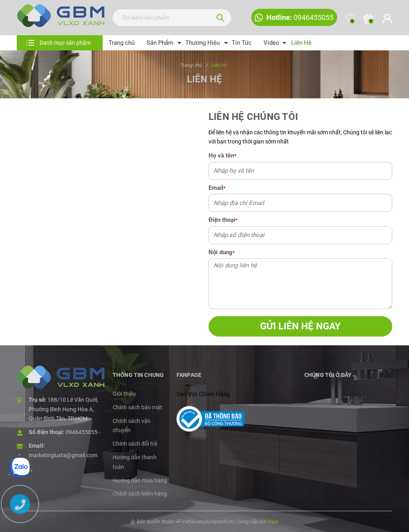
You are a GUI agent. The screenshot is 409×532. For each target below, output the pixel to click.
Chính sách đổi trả (135, 444)
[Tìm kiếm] (220, 18)
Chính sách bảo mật (137, 407)
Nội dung (222, 252)
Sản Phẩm (160, 43)
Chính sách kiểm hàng (140, 494)
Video (271, 43)
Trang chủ (122, 43)
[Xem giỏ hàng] (368, 18)
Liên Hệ (301, 43)
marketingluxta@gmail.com (63, 455)
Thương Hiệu (203, 43)
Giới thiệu (124, 394)
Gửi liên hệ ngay (300, 326)
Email (217, 188)
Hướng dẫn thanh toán (135, 462)
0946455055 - (83, 432)
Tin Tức (242, 43)
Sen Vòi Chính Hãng (203, 394)
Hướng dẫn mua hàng (140, 480)
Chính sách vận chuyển (132, 426)
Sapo (273, 521)
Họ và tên (222, 155)
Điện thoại (223, 220)
